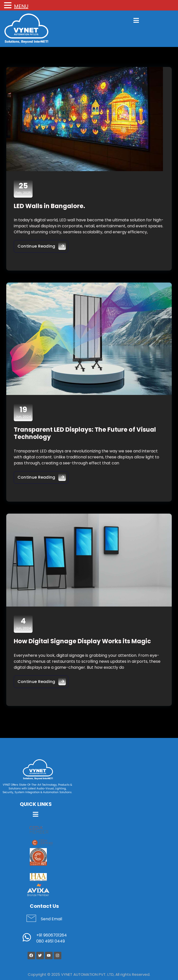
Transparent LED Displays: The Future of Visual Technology (85, 433)
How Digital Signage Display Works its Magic (82, 641)
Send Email (51, 919)
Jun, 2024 (23, 412)
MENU (21, 6)
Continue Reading (43, 245)
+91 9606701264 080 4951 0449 (52, 938)
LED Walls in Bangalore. (49, 206)
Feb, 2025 (23, 188)
